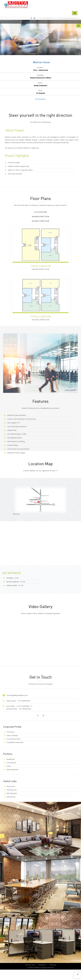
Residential (11, 770)
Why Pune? (11, 797)
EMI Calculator (12, 804)
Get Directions (40, 100)
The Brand (10, 742)
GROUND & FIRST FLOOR (42, 221)
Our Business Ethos (13, 749)
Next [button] (78, 37)
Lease (9, 777)
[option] (40, 38)
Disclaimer (42, 975)
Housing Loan (12, 800)
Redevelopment (12, 780)
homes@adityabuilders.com (70, 19)
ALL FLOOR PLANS (42, 213)
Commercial (11, 773)
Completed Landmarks (15, 753)
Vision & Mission (12, 746)
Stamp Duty (11, 807)
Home (10, 22)
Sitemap (53, 975)
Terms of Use (30, 975)
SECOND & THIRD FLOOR (42, 228)
